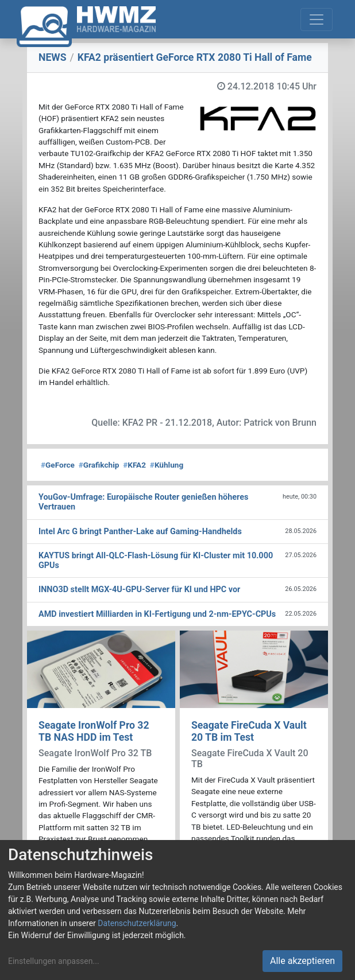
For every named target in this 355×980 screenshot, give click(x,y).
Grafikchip (99, 465)
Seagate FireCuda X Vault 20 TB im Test (249, 731)
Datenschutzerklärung (137, 923)
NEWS (53, 57)
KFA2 (134, 465)
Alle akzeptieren (302, 961)
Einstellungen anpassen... (54, 961)
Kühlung (167, 465)
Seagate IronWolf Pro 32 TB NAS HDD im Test (94, 731)
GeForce (58, 465)
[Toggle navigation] (317, 20)
